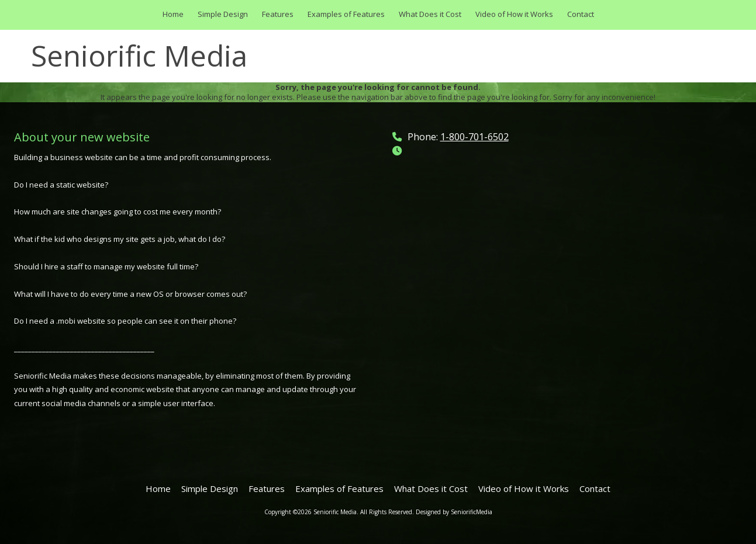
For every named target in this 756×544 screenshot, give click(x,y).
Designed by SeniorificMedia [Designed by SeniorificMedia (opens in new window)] (454, 512)
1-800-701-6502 (474, 137)
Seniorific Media (139, 56)
